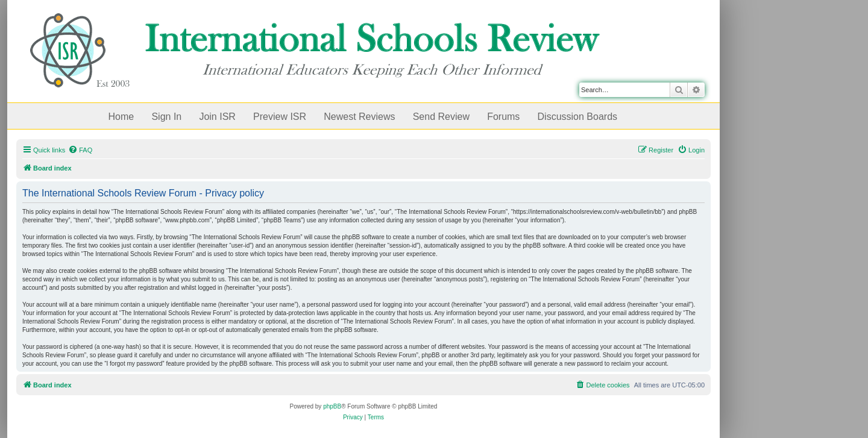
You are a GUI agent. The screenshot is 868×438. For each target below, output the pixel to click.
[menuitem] (80, 150)
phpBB (332, 406)
